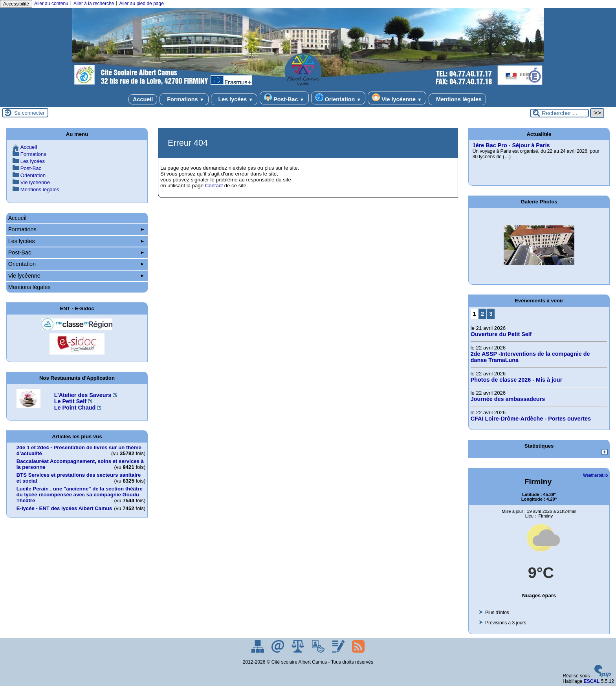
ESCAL (592, 681)
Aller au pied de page (141, 4)
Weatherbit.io (595, 475)
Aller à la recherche (94, 4)
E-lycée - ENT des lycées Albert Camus (64, 508)
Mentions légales (457, 99)
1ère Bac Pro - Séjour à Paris (511, 145)
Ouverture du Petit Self (501, 334)
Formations (184, 99)
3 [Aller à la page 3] (491, 314)
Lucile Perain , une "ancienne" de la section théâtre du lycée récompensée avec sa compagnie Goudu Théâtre (80, 495)
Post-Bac (284, 98)
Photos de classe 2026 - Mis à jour (517, 380)
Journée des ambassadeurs (508, 399)
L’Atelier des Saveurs (83, 395)
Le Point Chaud (75, 408)
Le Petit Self (70, 401)
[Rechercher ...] (559, 113)
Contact (214, 186)
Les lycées (234, 99)
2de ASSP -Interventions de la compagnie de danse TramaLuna (530, 357)
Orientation (338, 98)
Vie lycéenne (397, 98)
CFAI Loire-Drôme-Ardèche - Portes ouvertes (531, 419)
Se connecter (29, 113)
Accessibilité (16, 4)
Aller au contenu (51, 4)
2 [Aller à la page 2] (482, 314)
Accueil (143, 99)
